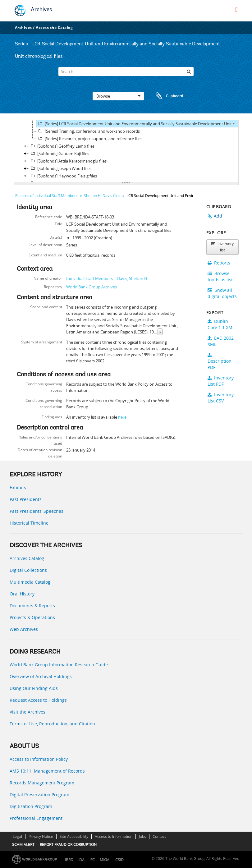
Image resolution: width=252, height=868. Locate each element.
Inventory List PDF (221, 381)
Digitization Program (31, 806)
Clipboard (167, 96)
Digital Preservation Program (39, 795)
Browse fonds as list (220, 276)
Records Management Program (42, 783)
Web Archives (24, 629)
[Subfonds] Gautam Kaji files (59, 154)
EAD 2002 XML (221, 341)
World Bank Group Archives (92, 287)
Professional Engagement (36, 818)
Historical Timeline (29, 523)
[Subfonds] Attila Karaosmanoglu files (68, 161)
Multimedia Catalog (30, 582)
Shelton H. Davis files (102, 196)
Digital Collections (28, 570)
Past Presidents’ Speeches (37, 511)
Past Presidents (26, 499)
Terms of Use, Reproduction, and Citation (52, 724)
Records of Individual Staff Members (46, 196)
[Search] (126, 71)
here (122, 417)
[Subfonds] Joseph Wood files (60, 168)
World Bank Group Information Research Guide (59, 665)
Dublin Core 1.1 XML (221, 324)
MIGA (105, 860)
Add (218, 216)
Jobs (142, 836)
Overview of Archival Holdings (41, 676)
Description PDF (220, 361)
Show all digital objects (222, 293)
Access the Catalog (54, 28)
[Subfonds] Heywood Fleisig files (63, 176)
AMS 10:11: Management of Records (47, 771)
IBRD (69, 860)
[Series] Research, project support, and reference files (89, 139)
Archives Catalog (27, 558)
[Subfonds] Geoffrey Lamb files (62, 146)
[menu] (236, 10)
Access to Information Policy (39, 759)
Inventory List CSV (221, 398)
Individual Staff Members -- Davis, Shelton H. (107, 278)
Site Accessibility (74, 836)
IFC (92, 860)
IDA (81, 860)
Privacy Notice (41, 836)
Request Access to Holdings (38, 700)
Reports (219, 263)
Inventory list (222, 247)
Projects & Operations (32, 617)
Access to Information (114, 836)
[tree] (126, 151)
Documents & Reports (32, 606)
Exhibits (18, 487)
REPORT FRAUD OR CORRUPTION (68, 845)
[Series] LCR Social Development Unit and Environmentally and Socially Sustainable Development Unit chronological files (138, 124)
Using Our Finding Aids (34, 688)
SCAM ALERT (23, 845)
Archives (41, 10)
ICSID (119, 860)
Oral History (22, 594)
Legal (17, 836)
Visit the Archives (27, 712)
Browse (118, 96)
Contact (159, 836)
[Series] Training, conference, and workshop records (88, 131)
